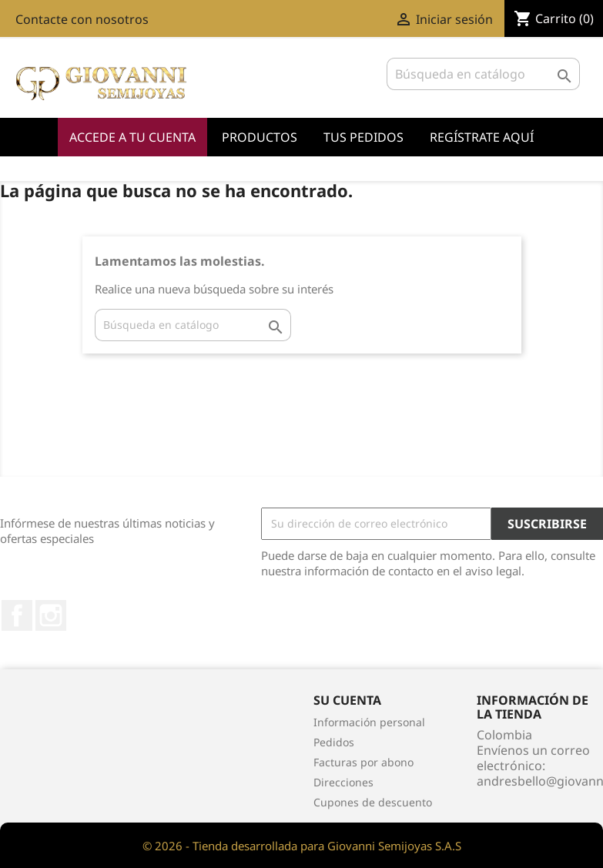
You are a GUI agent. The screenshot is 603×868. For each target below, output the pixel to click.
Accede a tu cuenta (132, 137)
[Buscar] (483, 74)
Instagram (51, 615)
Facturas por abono (363, 762)
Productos (260, 137)
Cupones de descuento (373, 802)
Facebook (17, 615)
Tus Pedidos (363, 137)
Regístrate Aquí (482, 137)
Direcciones (343, 782)
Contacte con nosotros (82, 19)
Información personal (369, 722)
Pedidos (334, 742)
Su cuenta (347, 700)
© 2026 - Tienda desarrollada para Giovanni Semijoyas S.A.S (302, 846)
